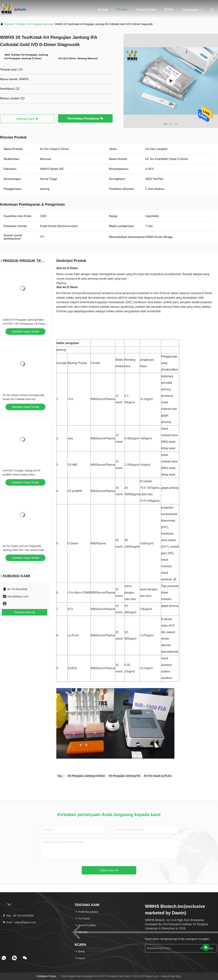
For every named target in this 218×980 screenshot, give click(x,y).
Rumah (103, 10)
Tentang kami (146, 10)
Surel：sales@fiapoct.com (19, 922)
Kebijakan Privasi (46, 976)
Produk (122, 10)
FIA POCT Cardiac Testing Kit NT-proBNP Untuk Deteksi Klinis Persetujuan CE (22, 475)
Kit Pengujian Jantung (39, 24)
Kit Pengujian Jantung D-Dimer (86, 776)
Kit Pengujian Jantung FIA (125, 776)
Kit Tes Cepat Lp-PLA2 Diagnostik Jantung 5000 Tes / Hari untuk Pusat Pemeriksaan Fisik (23, 550)
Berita (169, 9)
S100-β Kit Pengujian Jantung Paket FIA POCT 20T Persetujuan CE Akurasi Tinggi (25, 324)
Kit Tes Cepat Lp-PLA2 (158, 776)
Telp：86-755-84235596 (18, 916)
